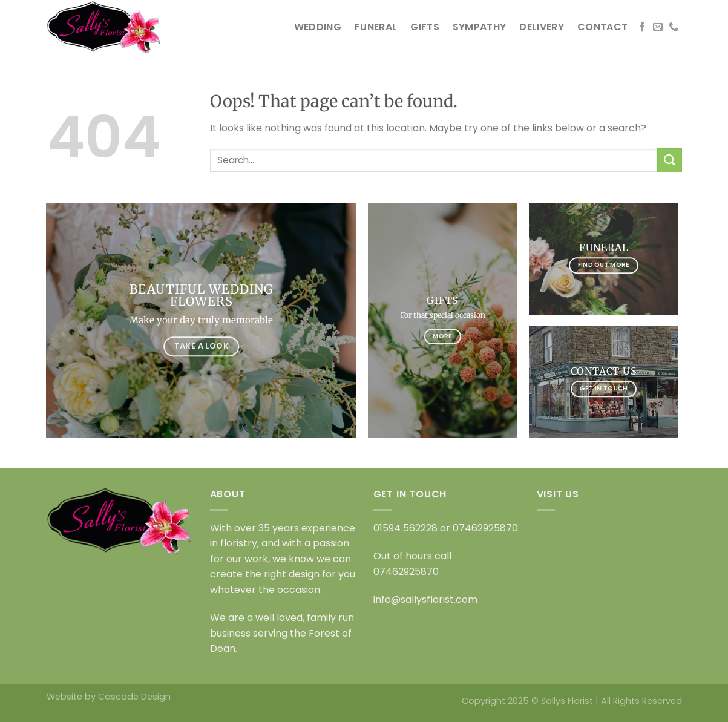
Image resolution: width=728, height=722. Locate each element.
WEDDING (318, 27)
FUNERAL (376, 27)
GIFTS (425, 27)
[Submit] (669, 160)
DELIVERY (542, 27)
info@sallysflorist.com (425, 599)
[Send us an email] (658, 27)
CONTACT (602, 27)
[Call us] (674, 27)
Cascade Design (134, 697)
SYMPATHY (480, 27)
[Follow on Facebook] (642, 27)
